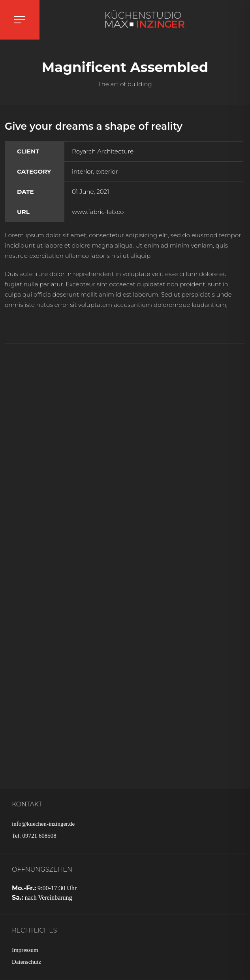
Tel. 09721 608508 (34, 836)
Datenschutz (26, 962)
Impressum (25, 950)
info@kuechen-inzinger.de (43, 824)
